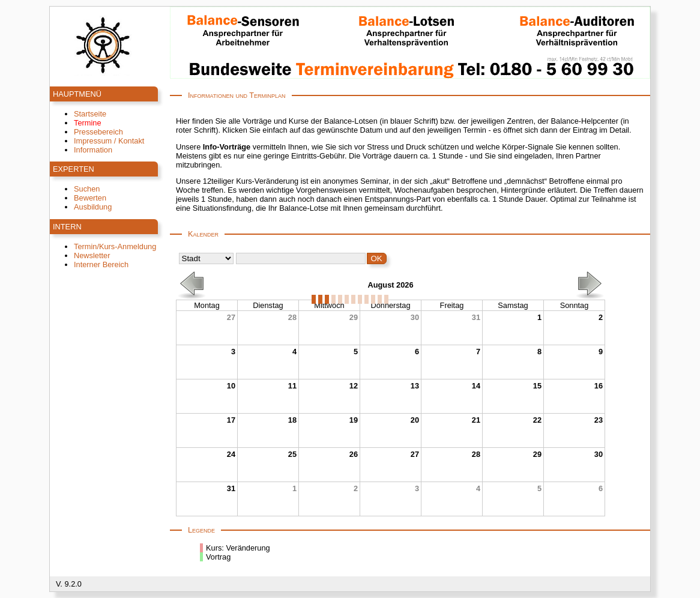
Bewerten (90, 198)
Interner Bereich (101, 264)
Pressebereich (98, 132)
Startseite (90, 114)
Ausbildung (93, 207)
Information (93, 150)
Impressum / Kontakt (109, 141)
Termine (88, 123)
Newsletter (92, 255)
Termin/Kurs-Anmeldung (115, 246)
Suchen (87, 189)
